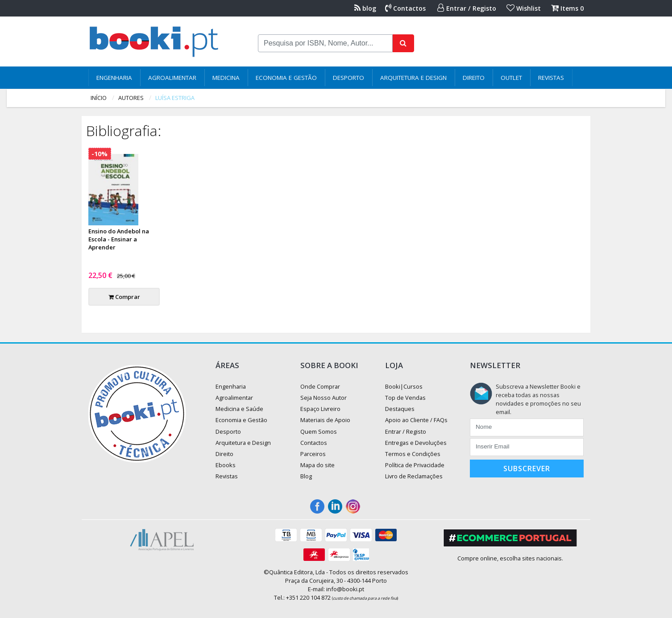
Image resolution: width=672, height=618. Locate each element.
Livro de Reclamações (414, 476)
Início (99, 98)
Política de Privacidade (415, 465)
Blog (306, 476)
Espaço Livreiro (320, 409)
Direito (474, 78)
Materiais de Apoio (325, 420)
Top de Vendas (405, 398)
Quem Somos (319, 431)
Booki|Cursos (404, 386)
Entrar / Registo (467, 8)
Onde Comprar (320, 386)
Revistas (551, 78)
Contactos (405, 8)
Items (567, 8)
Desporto (348, 78)
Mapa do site (317, 465)
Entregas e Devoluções (416, 443)
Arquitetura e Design (413, 78)
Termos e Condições (413, 454)
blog (365, 8)
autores (131, 98)
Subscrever (527, 469)
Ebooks (226, 465)
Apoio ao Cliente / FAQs (416, 420)
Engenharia (114, 78)
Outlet (511, 78)
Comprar (124, 297)
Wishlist (524, 8)
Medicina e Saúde (239, 409)
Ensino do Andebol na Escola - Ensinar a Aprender (119, 239)
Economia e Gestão (286, 78)
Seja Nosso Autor (324, 398)
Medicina (226, 78)
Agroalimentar (172, 78)
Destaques (400, 409)
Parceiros (313, 454)
